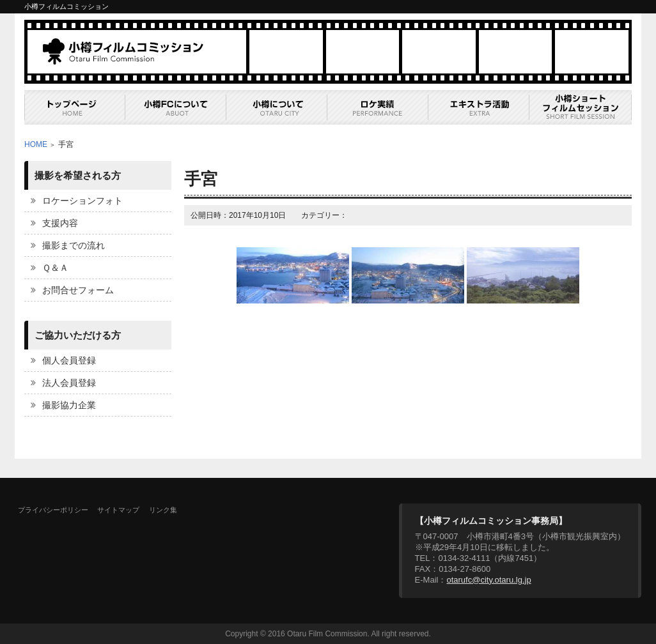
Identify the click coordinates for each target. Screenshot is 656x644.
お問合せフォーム (78, 290)
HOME (36, 144)
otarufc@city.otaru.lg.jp (488, 580)
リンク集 (163, 510)
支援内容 (60, 223)
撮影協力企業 (69, 405)
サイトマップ (118, 510)
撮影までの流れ (74, 245)
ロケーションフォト (82, 201)
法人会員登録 (69, 383)
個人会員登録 (69, 360)
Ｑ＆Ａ (55, 268)
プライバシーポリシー (53, 510)
